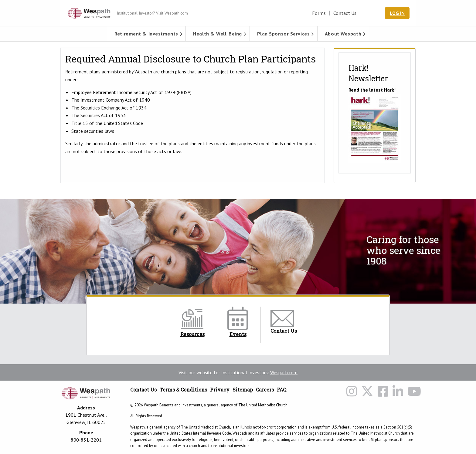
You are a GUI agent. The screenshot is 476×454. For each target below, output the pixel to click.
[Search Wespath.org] (374, 13)
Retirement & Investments (146, 34)
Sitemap (243, 390)
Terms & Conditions (183, 390)
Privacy (220, 390)
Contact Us (345, 13)
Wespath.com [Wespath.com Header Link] (176, 13)
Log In (397, 13)
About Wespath (343, 34)
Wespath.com (284, 372)
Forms (319, 13)
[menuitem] (146, 34)
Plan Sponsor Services (284, 34)
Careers (265, 390)
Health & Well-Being (218, 34)
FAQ (282, 390)
